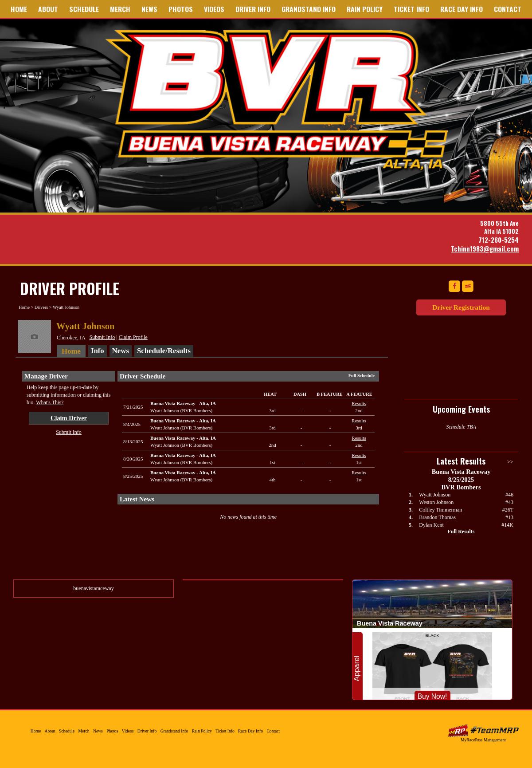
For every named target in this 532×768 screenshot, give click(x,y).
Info (98, 351)
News (149, 9)
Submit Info (102, 337)
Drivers (41, 307)
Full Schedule (362, 376)
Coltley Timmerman (440, 510)
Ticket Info (411, 9)
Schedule (84, 9)
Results (359, 403)
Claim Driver (69, 418)
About (48, 9)
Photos (181, 9)
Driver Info (253, 9)
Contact (508, 9)
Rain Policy (365, 9)
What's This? (50, 402)
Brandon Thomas (437, 517)
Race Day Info (462, 9)
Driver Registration (461, 307)
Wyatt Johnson (435, 495)
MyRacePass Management (483, 740)
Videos (214, 9)
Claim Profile (133, 337)
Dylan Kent (431, 525)
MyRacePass (483, 731)
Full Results (461, 532)
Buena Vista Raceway (280, 99)
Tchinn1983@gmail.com (485, 249)
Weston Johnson (436, 502)
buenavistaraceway (93, 588)
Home (19, 9)
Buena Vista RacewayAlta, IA (183, 403)
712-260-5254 (499, 240)
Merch (120, 9)
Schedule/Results (164, 351)
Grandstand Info (309, 9)
